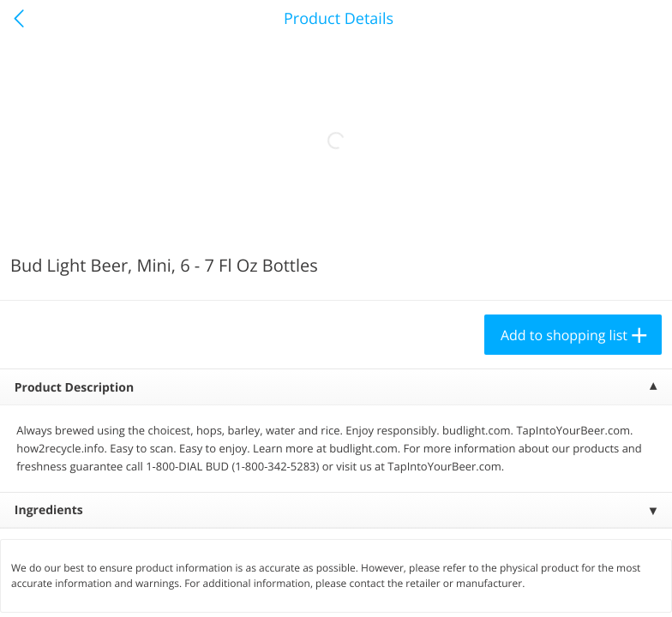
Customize (301, 586)
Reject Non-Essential (177, 586)
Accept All (56, 586)
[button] (117, 393)
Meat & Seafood (84, 219)
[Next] (638, 416)
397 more (591, 219)
